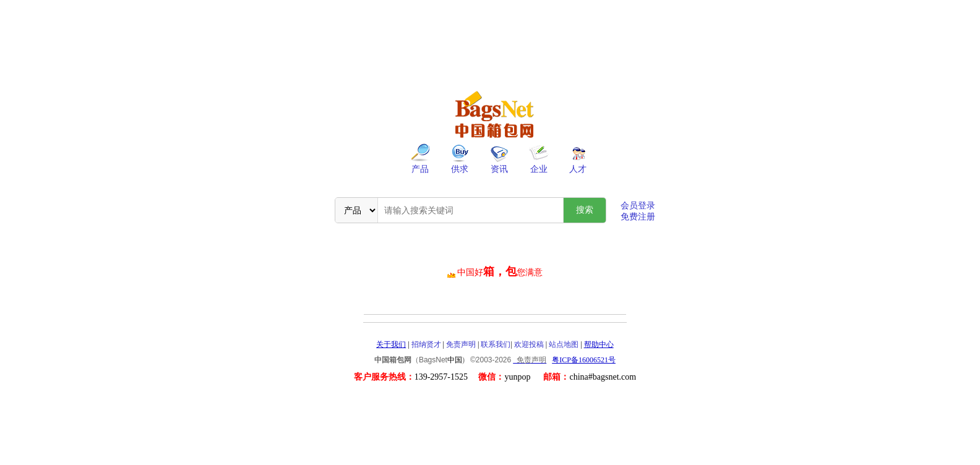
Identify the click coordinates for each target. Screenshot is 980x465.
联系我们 (496, 344)
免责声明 (461, 344)
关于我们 (391, 344)
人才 (578, 169)
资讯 (499, 169)
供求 (460, 169)
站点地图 (564, 344)
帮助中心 (599, 344)
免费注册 (638, 217)
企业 (539, 169)
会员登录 (638, 206)
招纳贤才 (426, 344)
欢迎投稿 (529, 344)
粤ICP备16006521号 (584, 360)
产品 (420, 169)
